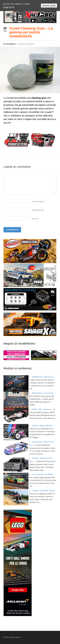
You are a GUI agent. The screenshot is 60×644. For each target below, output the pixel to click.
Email (38, 210)
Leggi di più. (9, 7)
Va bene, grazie (49, 6)
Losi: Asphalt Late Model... (43, 474)
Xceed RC (30, 44)
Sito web (35, 219)
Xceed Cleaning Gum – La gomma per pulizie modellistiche (31, 32)
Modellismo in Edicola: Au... (43, 377)
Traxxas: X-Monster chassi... (44, 491)
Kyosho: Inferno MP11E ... (43, 426)
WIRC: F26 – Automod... (42, 409)
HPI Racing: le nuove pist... (43, 393)
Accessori (21, 44)
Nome (38, 202)
